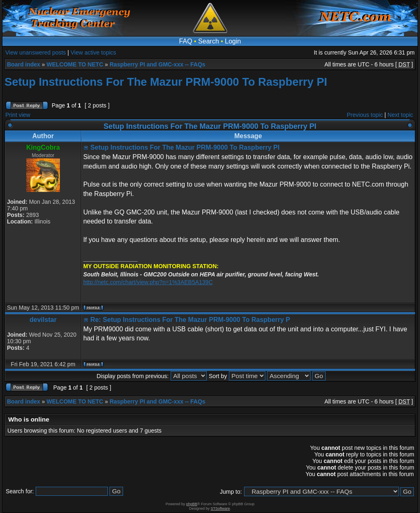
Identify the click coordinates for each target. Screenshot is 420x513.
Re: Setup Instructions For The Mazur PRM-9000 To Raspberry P (190, 320)
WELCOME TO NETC (75, 64)
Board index (24, 64)
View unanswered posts (36, 52)
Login (233, 41)
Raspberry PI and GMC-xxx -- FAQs (157, 64)
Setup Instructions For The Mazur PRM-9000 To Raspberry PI (166, 82)
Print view (18, 115)
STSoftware (220, 508)
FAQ (186, 41)
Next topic (400, 115)
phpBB (192, 504)
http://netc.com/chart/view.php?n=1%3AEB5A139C (148, 282)
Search (209, 41)
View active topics (93, 52)
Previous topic (365, 115)
